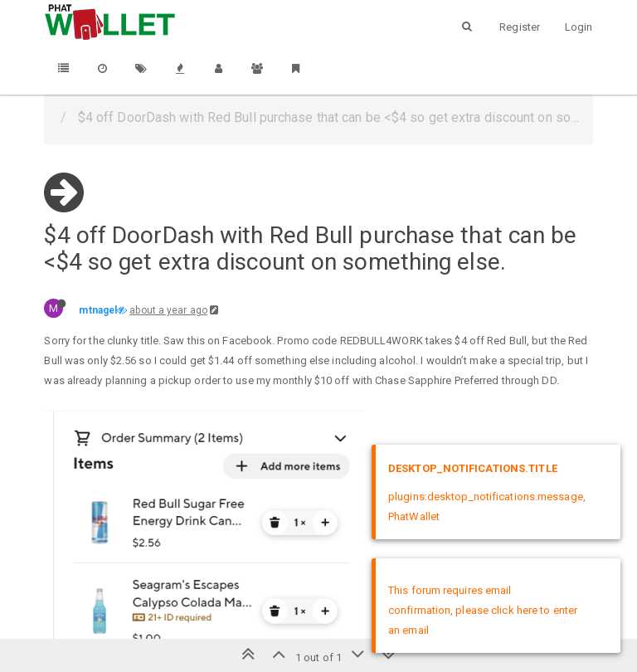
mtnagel (98, 310)
